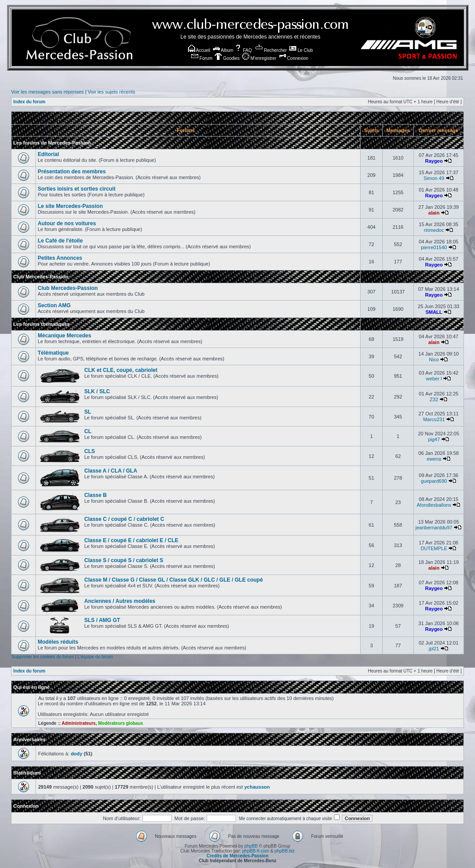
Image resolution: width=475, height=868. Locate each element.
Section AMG (54, 305)
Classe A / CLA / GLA (111, 471)
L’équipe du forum (95, 657)
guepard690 (434, 481)
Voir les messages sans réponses (47, 92)
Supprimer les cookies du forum (43, 657)
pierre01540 (434, 247)
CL (88, 431)
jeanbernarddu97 (434, 528)
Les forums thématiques (41, 324)
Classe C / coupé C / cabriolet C (124, 519)
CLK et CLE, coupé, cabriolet (121, 370)
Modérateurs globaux (120, 723)
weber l (434, 379)
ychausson (257, 787)
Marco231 (434, 419)
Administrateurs (79, 723)
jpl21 (434, 649)
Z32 (434, 399)
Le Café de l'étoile (60, 241)
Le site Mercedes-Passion (70, 206)
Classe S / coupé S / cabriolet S (124, 560)
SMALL (434, 312)
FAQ (243, 50)
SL (88, 412)
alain (434, 213)
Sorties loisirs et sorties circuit (77, 189)
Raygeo (434, 161)
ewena (434, 459)
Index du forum (29, 102)
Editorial (48, 154)
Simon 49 (434, 178)
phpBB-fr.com (256, 851)
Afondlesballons (434, 505)
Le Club (301, 50)
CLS (90, 451)
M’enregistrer (259, 58)
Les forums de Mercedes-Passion (52, 143)
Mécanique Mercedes (65, 336)
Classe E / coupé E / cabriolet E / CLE (131, 540)
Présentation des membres (72, 172)
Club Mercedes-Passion (41, 277)
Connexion (294, 58)
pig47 (434, 439)
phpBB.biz (285, 851)
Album (223, 50)
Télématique (53, 353)
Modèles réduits (58, 642)
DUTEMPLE (434, 548)
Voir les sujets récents (112, 92)
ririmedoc (434, 230)
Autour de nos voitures (67, 223)
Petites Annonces (60, 258)
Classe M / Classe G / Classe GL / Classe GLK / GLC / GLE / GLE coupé (174, 580)
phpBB (251, 846)
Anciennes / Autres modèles (120, 601)
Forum (202, 58)
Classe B (96, 495)
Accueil (199, 50)
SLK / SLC (97, 391)
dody (76, 754)
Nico (434, 360)
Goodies (227, 58)
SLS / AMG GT (102, 620)
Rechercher (271, 50)
